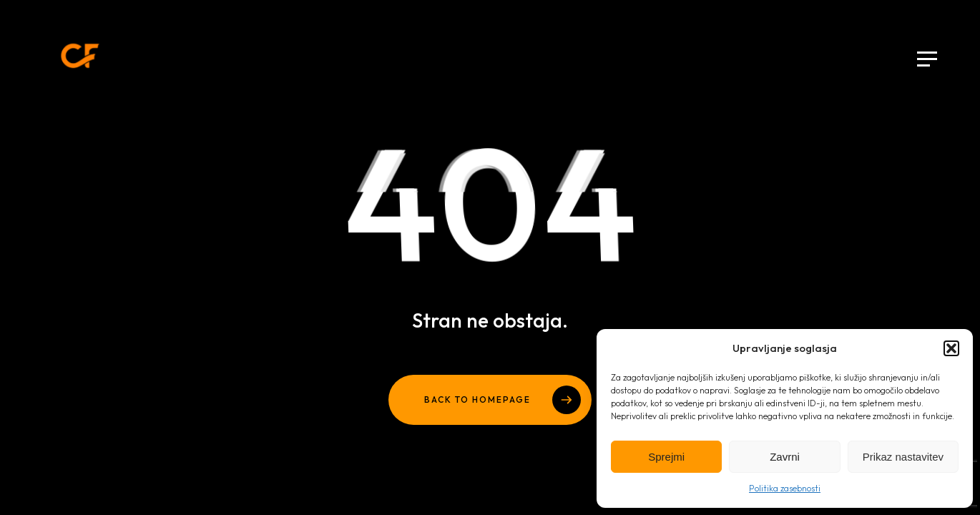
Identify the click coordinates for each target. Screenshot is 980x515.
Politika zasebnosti (785, 488)
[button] (951, 348)
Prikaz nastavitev (903, 457)
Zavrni (785, 457)
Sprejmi (666, 457)
